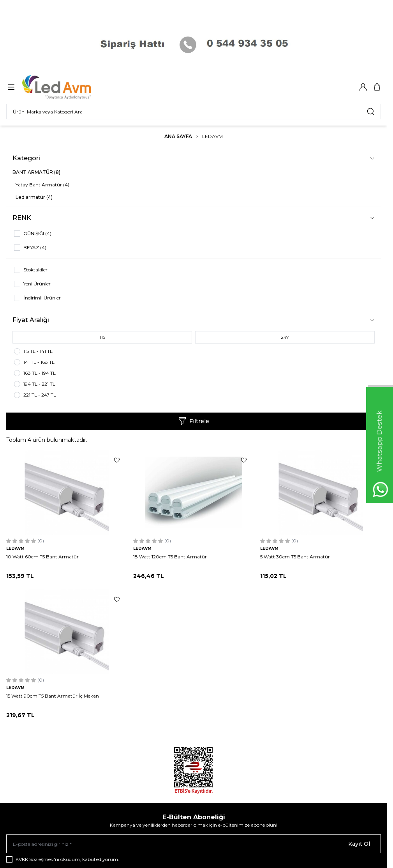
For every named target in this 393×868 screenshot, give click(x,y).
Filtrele (194, 421)
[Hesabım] (363, 87)
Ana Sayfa (178, 136)
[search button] (371, 112)
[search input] (194, 112)
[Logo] (62, 87)
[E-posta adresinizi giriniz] (194, 844)
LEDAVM (15, 548)
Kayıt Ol (359, 844)
